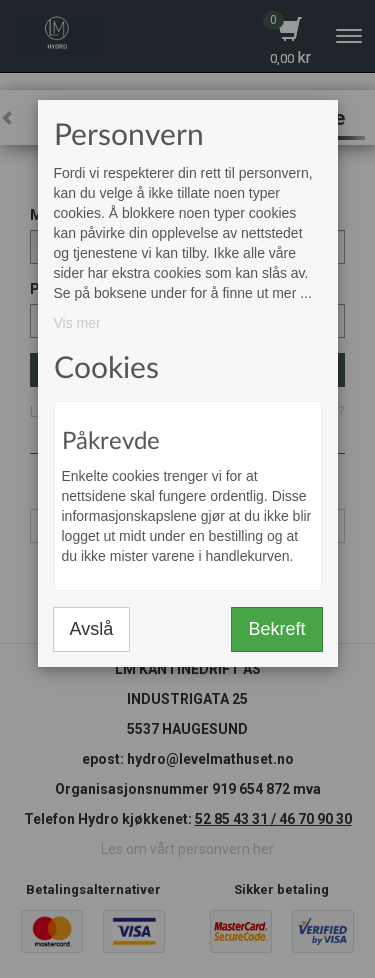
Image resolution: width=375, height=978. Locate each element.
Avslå (92, 629)
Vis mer (77, 323)
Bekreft (276, 629)
